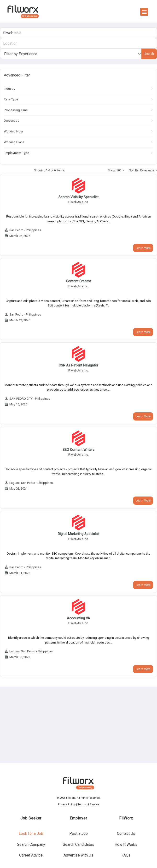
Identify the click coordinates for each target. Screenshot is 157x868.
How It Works (126, 844)
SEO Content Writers (78, 450)
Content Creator (78, 281)
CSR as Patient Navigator (78, 365)
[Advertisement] (77, 725)
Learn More (143, 248)
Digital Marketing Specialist (78, 534)
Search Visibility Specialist (78, 197)
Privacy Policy (67, 805)
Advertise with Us (78, 855)
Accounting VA (78, 618)
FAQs (126, 855)
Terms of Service (89, 805)
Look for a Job (31, 833)
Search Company (31, 844)
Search (149, 54)
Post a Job (78, 833)
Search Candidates (78, 844)
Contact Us (126, 833)
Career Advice (31, 855)
